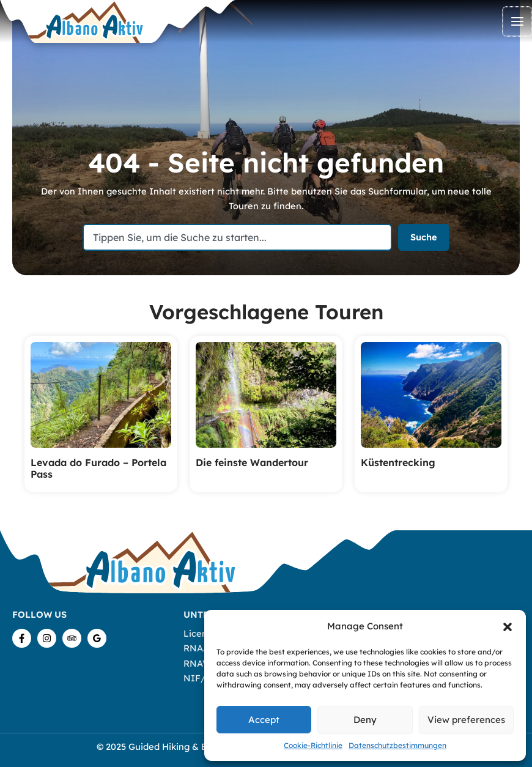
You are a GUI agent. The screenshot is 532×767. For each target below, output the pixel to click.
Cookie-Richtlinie (313, 745)
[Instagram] (47, 638)
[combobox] (237, 237)
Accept (264, 720)
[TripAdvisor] (72, 638)
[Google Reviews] (97, 638)
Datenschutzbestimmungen (397, 745)
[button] (508, 627)
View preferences (466, 720)
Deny (365, 720)
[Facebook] (22, 638)
